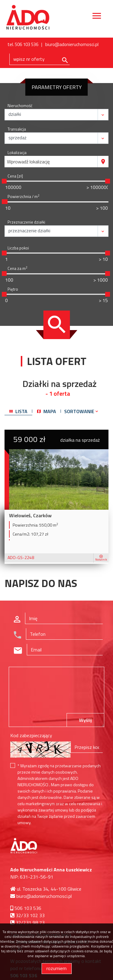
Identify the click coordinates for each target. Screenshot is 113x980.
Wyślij (85, 720)
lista (18, 411)
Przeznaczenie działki (26, 222)
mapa (47, 411)
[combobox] (51, 162)
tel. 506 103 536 (23, 44)
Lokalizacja (17, 153)
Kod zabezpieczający (31, 735)
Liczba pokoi (18, 248)
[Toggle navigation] (97, 17)
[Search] (39, 59)
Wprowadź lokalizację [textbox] (28, 162)
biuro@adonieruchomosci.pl (72, 44)
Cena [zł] (15, 176)
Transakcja (17, 129)
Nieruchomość (20, 106)
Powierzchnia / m (23, 197)
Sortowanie (82, 411)
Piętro (13, 289)
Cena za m (17, 269)
